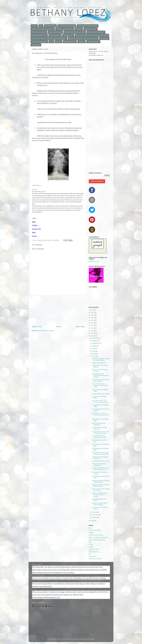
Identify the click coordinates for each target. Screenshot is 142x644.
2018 (92, 323)
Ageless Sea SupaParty (99, 363)
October (95, 341)
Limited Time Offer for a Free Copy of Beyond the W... (101, 469)
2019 (92, 320)
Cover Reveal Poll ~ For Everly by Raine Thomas (100, 401)
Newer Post (37, 327)
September (96, 343)
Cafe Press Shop (70, 42)
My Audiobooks (50, 26)
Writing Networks (93, 42)
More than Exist (55, 35)
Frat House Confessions (96, 32)
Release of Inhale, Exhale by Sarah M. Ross (101, 485)
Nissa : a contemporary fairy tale (43, 29)
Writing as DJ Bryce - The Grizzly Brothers (83, 38)
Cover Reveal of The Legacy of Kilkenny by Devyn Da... (101, 453)
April (94, 356)
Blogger (92, 639)
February (95, 515)
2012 (92, 521)
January (95, 517)
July (94, 348)
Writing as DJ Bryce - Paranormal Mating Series (92, 35)
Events (58, 42)
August (95, 346)
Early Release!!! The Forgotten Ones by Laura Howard (100, 375)
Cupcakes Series (91, 29)
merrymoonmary (77, 639)
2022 (92, 312)
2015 (92, 331)
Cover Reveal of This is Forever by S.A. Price (99, 437)
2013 (92, 336)
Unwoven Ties (68, 35)
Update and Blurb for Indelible (101, 394)
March (94, 512)
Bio (41, 26)
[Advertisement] (58, 310)
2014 (92, 333)
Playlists (82, 42)
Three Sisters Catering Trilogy (75, 32)
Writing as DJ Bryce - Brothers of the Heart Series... (49, 38)
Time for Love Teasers (39, 42)
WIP (51, 42)
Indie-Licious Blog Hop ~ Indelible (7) (99, 464)
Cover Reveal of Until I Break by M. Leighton (101, 380)
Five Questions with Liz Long (101, 461)
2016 (92, 328)
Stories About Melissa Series (88, 26)
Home (34, 26)
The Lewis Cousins (55, 32)
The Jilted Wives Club (39, 35)
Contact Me (36, 45)
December (96, 338)
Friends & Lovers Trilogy (65, 29)
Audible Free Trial (94, 261)
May (94, 354)
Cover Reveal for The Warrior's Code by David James (100, 385)
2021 (92, 315)
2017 (92, 325)
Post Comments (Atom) (47, 331)
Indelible (79, 29)
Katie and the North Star (67, 26)
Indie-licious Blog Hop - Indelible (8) (99, 424)
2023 (92, 310)
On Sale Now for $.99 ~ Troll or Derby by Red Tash (100, 432)
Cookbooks (104, 38)
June (94, 351)
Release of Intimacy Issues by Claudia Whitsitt (101, 481)
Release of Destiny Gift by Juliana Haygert (100, 504)
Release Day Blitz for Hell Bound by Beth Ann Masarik (100, 495)
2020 (92, 318)
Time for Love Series (39, 32)
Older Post (80, 327)
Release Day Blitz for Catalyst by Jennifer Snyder (101, 359)
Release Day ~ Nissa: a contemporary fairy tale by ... (100, 415)
